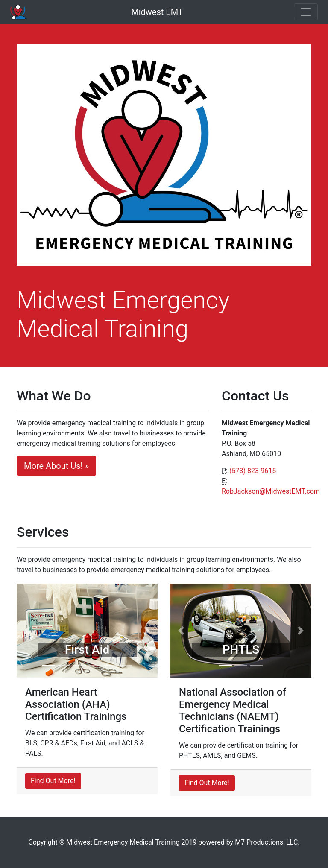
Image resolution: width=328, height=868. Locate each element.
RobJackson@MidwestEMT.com (271, 491)
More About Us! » (56, 466)
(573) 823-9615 (253, 471)
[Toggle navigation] (306, 12)
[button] (27, 631)
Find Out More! (53, 781)
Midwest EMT (157, 12)
